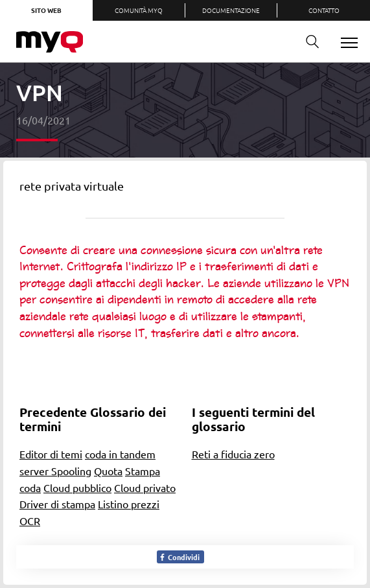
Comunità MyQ (139, 10)
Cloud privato (145, 488)
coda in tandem (120, 454)
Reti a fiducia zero (233, 454)
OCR (30, 521)
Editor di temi (51, 454)
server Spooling (55, 471)
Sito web (46, 10)
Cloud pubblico (77, 488)
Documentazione (231, 10)
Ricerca (308, 42)
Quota (108, 471)
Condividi (179, 557)
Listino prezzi (129, 504)
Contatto (324, 10)
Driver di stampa (57, 504)
